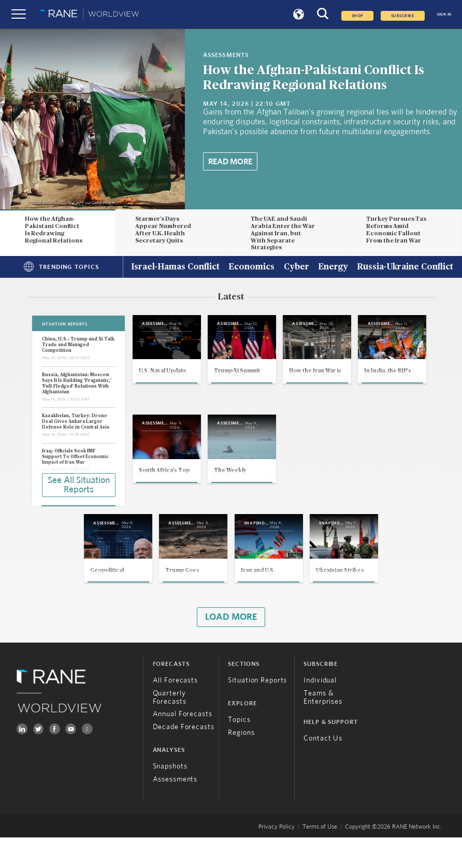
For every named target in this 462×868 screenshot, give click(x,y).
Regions (241, 763)
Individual (320, 711)
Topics (239, 750)
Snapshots (170, 797)
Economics (251, 267)
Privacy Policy (277, 857)
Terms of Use (320, 857)
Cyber (297, 267)
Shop (357, 16)
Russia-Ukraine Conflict (405, 267)
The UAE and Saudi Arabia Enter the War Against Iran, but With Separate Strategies (283, 233)
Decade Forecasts (184, 758)
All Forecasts (175, 711)
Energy (333, 267)
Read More (230, 162)
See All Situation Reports (79, 484)
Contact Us (323, 769)
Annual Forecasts (183, 745)
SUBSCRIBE (403, 16)
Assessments (175, 810)
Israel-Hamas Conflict (175, 267)
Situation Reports (257, 711)
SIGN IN (445, 14)
